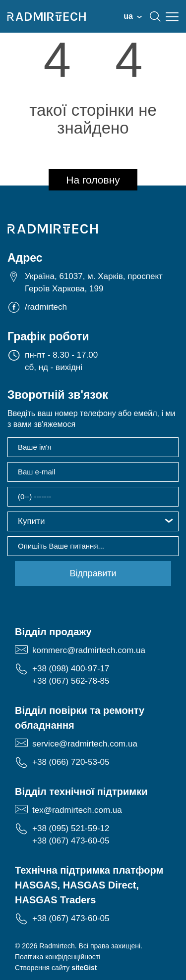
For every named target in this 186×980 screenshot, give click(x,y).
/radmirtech (46, 307)
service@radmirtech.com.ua (85, 744)
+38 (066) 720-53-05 (71, 762)
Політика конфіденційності (58, 957)
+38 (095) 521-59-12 (71, 828)
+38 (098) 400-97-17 (71, 669)
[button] (93, 521)
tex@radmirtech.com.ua (77, 810)
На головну (93, 180)
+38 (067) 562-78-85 (71, 681)
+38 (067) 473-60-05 (71, 841)
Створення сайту (56, 968)
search (155, 16)
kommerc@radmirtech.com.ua (89, 650)
